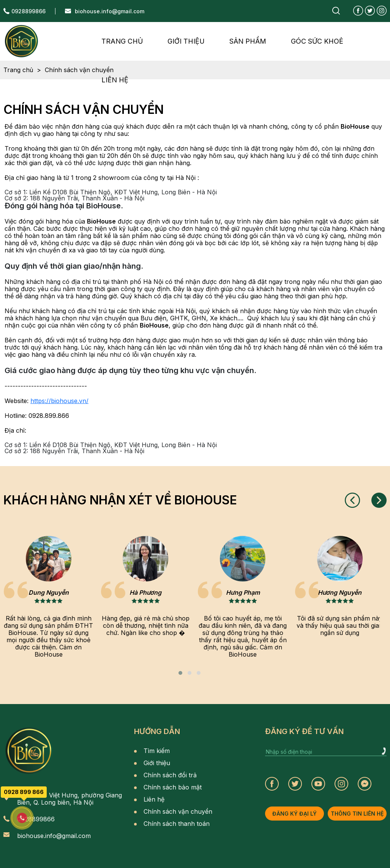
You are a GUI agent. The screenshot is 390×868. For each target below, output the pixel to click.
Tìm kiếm (157, 751)
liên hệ (115, 80)
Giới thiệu (157, 763)
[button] (180, 673)
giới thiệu (186, 41)
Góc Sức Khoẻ (317, 41)
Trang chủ (122, 41)
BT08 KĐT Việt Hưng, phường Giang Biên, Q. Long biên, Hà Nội (69, 799)
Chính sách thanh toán (177, 824)
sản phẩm (248, 41)
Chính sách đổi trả (170, 775)
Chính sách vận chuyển (178, 811)
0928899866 (28, 11)
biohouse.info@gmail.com (110, 11)
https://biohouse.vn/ (59, 401)
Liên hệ (154, 799)
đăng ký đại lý (294, 814)
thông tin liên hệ (357, 814)
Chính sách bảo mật (173, 787)
